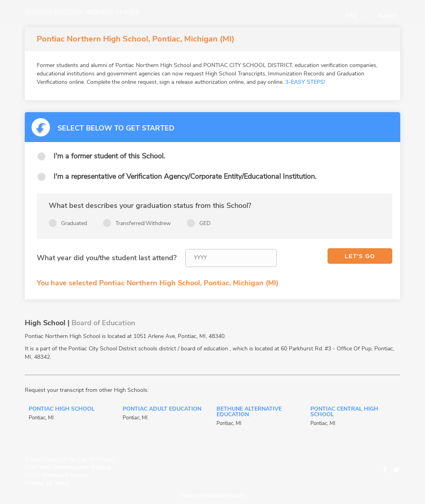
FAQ (352, 16)
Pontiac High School (62, 409)
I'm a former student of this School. (109, 156)
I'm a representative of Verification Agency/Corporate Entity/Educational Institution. (185, 176)
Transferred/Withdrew (143, 223)
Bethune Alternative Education (249, 412)
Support (388, 16)
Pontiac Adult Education (162, 409)
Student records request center (82, 12)
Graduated (74, 223)
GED (205, 223)
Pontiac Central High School (344, 412)
